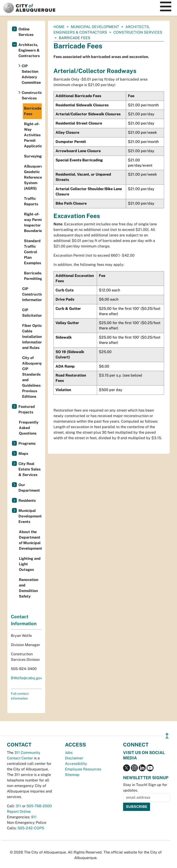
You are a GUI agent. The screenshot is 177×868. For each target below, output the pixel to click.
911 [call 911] (34, 817)
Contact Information (24, 620)
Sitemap (72, 775)
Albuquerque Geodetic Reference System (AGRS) (33, 177)
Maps (23, 454)
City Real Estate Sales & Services (29, 469)
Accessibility (76, 764)
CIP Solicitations (32, 313)
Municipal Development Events (30, 516)
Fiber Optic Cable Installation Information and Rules (32, 337)
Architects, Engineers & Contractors (29, 50)
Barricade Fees (33, 111)
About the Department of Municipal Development (30, 540)
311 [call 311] (18, 806)
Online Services (26, 32)
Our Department (29, 488)
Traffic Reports (31, 201)
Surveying (33, 156)
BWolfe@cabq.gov (27, 678)
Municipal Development (95, 27)
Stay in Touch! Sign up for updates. (145, 788)
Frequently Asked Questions (29, 428)
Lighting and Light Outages (30, 564)
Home (59, 27)
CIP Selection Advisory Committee (31, 74)
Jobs (69, 753)
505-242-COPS (31, 828)
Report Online (19, 811)
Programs (27, 443)
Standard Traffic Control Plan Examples (32, 252)
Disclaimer (74, 758)
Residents (27, 501)
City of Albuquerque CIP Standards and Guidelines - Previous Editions (32, 377)
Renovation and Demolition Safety (29, 588)
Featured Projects (27, 409)
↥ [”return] (167, 736)
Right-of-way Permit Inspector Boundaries (33, 222)
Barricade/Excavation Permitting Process (33, 276)
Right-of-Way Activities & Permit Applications (33, 135)
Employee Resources (83, 769)
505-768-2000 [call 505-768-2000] (39, 806)
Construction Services (138, 32)
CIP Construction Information (32, 294)
